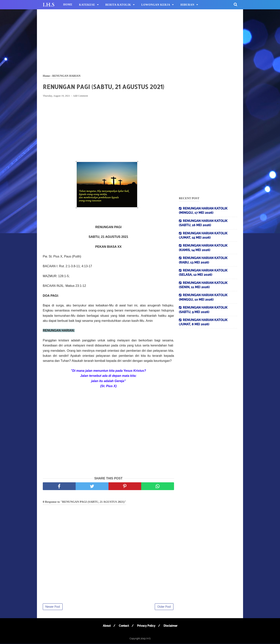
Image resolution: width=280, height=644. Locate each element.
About (106, 626)
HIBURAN (187, 5)
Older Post (164, 607)
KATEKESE (87, 5)
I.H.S (49, 5)
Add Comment (80, 96)
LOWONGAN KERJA (156, 5)
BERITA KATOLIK (118, 5)
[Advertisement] (140, 41)
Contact (124, 626)
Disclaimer (171, 626)
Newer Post (53, 607)
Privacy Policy (146, 626)
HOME (68, 5)
